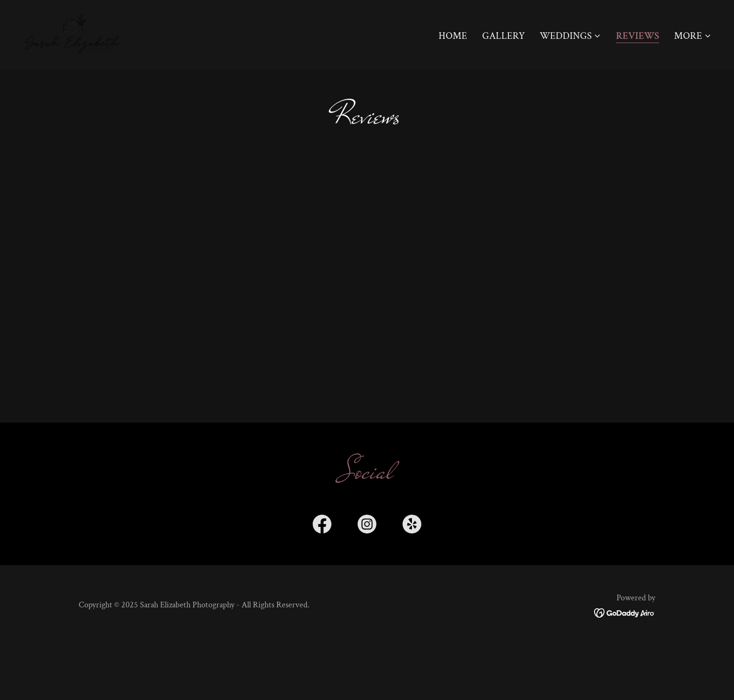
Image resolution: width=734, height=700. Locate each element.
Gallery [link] (503, 36)
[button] (570, 36)
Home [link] (453, 36)
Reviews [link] (638, 36)
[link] (74, 34)
